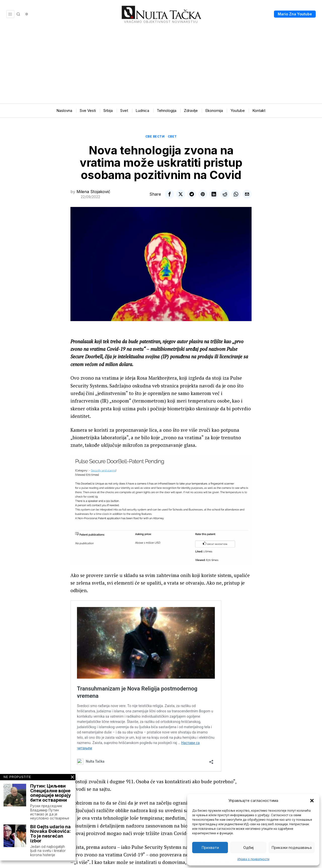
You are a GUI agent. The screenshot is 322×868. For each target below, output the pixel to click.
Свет (172, 136)
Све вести (155, 136)
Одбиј (248, 848)
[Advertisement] (161, 66)
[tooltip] (170, 194)
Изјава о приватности (253, 859)
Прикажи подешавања (292, 848)
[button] (312, 801)
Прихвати (210, 848)
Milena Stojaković (93, 192)
